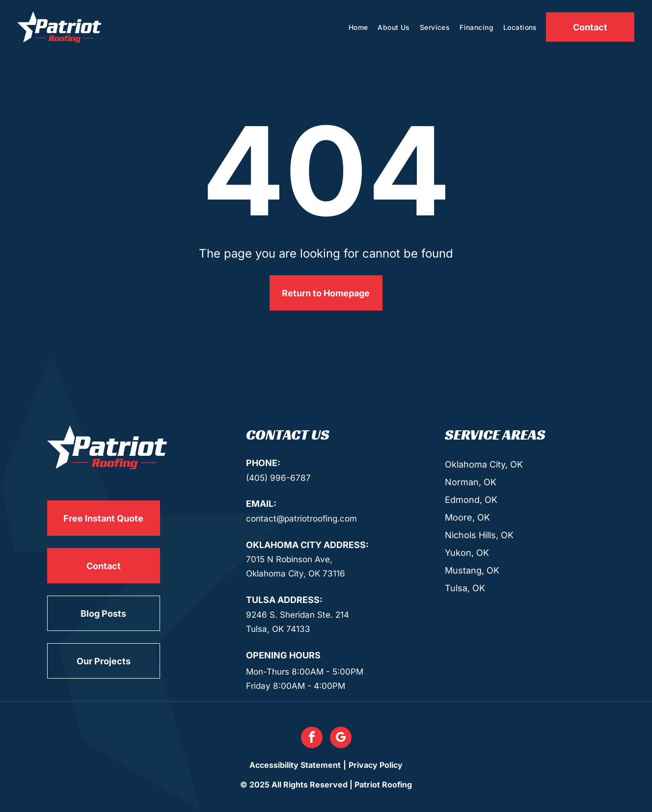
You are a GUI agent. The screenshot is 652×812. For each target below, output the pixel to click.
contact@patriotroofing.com (301, 519)
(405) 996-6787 (278, 478)
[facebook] (312, 739)
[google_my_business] (341, 739)
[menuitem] (358, 27)
